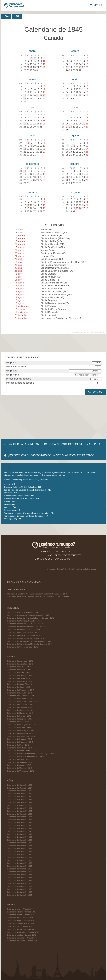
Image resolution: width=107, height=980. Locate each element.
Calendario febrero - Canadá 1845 (21, 912)
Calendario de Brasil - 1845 (18, 673)
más (50, 555)
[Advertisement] (53, 417)
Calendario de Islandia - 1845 (19, 719)
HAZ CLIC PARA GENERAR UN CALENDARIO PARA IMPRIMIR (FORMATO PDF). (54, 444)
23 (44, 95)
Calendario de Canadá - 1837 (19, 817)
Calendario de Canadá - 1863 (19, 892)
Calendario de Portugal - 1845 (20, 748)
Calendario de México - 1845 (19, 728)
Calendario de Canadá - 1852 (19, 860)
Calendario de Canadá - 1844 (19, 837)
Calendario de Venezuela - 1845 (20, 771)
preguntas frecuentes (68, 555)
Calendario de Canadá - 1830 (19, 797)
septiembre (32, 164)
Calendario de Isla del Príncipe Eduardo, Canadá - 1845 (31, 618)
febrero (75, 51)
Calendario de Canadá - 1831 (19, 799)
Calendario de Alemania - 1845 (20, 661)
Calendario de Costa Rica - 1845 (21, 684)
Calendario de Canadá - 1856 (19, 872)
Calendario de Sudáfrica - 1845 (20, 762)
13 (67, 177)
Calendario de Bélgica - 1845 (19, 667)
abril (75, 79)
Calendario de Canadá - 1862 (19, 889)
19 (25, 124)
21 (80, 67)
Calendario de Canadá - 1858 (19, 878)
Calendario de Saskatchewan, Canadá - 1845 (26, 638)
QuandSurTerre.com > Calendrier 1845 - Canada (49, 597)
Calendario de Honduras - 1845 (20, 713)
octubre (75, 164)
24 (25, 99)
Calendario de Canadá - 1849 (19, 852)
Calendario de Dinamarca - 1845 (21, 690)
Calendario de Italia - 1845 (18, 722)
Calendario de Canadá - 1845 (19, 675)
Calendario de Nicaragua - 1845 (20, 730)
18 (67, 152)
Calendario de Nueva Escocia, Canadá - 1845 (26, 624)
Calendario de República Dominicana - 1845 (26, 756)
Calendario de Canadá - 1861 (19, 886)
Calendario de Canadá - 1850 (19, 854)
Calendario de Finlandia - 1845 (20, 704)
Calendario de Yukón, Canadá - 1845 (23, 647)
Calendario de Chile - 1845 (18, 678)
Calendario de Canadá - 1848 (19, 849)
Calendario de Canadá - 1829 (19, 794)
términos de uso (43, 559)
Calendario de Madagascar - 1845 (21, 725)
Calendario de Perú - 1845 (18, 745)
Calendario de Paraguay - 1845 (20, 742)
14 (25, 149)
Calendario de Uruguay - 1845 (20, 768)
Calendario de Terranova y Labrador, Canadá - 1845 (29, 641)
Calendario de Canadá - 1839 (19, 823)
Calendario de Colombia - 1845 (20, 681)
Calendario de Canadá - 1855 (19, 869)
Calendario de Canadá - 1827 (19, 788)
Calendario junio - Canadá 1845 (20, 923)
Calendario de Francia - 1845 (19, 707)
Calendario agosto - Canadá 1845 (21, 929)
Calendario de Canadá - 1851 (19, 857)
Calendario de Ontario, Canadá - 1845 (23, 632)
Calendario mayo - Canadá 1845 (21, 921)
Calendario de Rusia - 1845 (19, 759)
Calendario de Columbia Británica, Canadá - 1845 (28, 615)
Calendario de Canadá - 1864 (19, 895)
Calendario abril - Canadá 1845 (20, 918)
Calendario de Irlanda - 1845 (19, 716)
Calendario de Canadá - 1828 (19, 791)
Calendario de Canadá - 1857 (19, 875)
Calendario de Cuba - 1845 (18, 687)
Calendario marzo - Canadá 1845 (21, 915)
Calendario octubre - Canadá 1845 (22, 935)
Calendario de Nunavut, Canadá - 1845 (23, 630)
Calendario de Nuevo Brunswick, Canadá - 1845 (27, 627)
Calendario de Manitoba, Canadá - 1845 (24, 621)
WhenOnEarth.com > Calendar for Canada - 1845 (47, 594)
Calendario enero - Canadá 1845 (21, 909)
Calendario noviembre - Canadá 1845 (23, 938)
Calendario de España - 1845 (19, 699)
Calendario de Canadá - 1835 (19, 811)
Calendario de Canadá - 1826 (19, 785)
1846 (17, 16)
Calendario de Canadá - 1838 (19, 820)
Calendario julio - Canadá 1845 (20, 926)
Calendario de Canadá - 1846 (19, 843)
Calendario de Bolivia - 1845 (19, 670)
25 (77, 208)
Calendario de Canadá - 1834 (19, 808)
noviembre (32, 192)
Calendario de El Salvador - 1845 (21, 696)
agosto (75, 136)
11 (28, 205)
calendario (46, 552)
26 (80, 208)
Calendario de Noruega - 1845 (20, 733)
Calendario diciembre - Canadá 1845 (22, 941)
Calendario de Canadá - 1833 (19, 805)
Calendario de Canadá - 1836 (19, 814)
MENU (96, 5)
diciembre (75, 192)
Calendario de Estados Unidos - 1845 (23, 701)
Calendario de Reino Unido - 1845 (21, 751)
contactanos (62, 559)
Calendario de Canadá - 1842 (19, 831)
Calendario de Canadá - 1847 (19, 846)
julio (32, 136)
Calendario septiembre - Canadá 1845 (23, 932)
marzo (32, 79)
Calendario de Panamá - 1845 (20, 739)
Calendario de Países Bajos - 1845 (22, 736)
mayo (32, 107)
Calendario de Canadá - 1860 (19, 883)
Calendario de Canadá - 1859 (19, 881)
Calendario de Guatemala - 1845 (21, 710)
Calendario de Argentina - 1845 (20, 664)
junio (75, 107)
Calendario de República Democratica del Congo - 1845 (30, 754)
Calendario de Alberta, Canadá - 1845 (23, 612)
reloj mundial (63, 552)
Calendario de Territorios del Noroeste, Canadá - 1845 (30, 644)
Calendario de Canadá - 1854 (19, 866)
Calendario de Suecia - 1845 (19, 765)
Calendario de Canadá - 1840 (19, 826)
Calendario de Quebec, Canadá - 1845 (23, 635)
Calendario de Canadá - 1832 (19, 802)
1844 (6, 16)
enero (32, 51)
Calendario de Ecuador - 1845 (20, 693)
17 (67, 67)
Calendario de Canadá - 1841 (19, 828)
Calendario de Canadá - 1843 (19, 834)
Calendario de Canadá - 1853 (19, 863)
